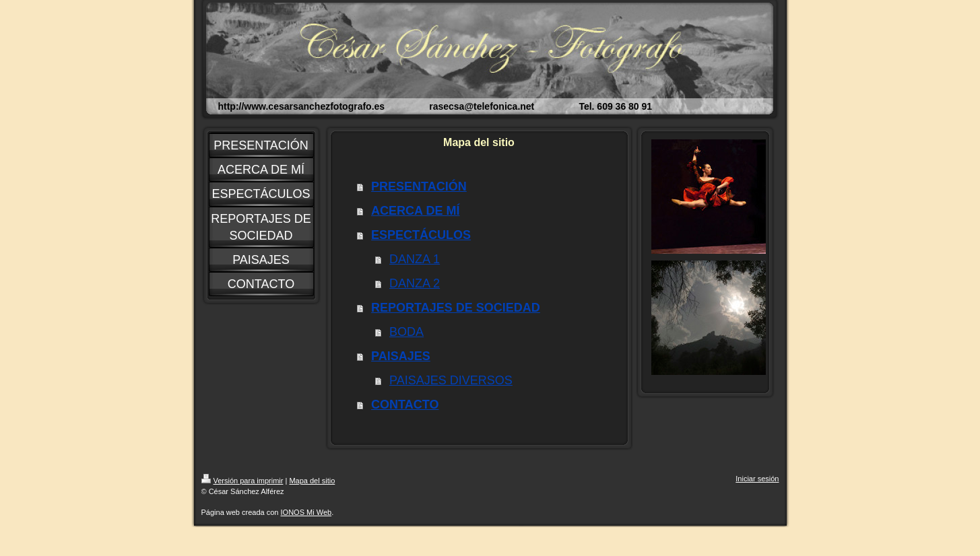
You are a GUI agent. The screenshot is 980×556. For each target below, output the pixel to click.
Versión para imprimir (242, 481)
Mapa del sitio (312, 481)
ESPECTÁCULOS (421, 235)
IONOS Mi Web (306, 512)
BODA (406, 332)
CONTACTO (405, 405)
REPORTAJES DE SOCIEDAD (456, 308)
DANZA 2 (415, 283)
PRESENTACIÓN (419, 186)
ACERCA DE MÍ (415, 211)
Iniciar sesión (757, 479)
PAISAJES (401, 356)
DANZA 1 (415, 259)
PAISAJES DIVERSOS (451, 380)
